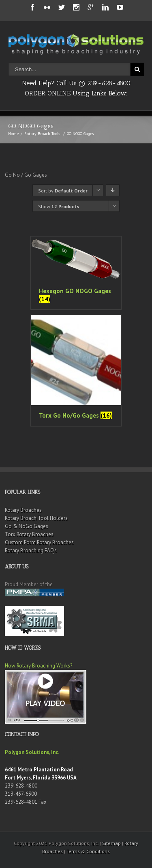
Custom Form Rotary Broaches (39, 542)
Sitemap (111, 843)
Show (59, 206)
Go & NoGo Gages (27, 526)
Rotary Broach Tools (42, 134)
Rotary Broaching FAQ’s (31, 550)
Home (13, 134)
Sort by (63, 191)
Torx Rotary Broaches (29, 534)
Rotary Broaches (23, 510)
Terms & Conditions (88, 851)
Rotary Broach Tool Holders (36, 518)
